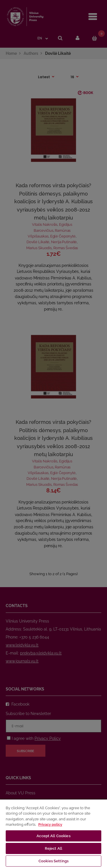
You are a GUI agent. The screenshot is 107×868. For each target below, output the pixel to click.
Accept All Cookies (53, 836)
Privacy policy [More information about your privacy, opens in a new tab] (50, 824)
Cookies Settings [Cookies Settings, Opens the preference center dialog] (53, 861)
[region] (53, 833)
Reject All (53, 848)
